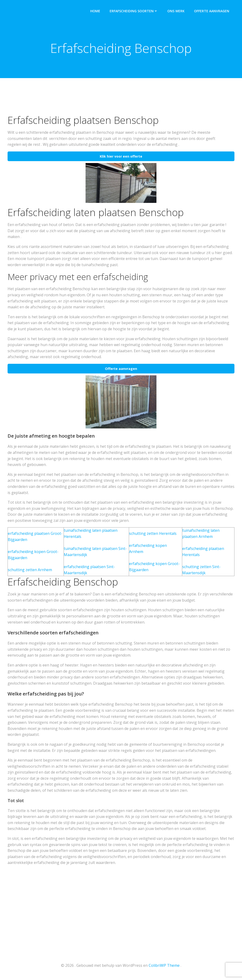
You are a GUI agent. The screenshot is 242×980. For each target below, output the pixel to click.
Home (96, 11)
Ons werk (176, 11)
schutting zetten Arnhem (30, 570)
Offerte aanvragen (212, 11)
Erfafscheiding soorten (134, 11)
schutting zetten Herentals (153, 534)
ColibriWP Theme (164, 966)
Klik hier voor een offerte (121, 157)
